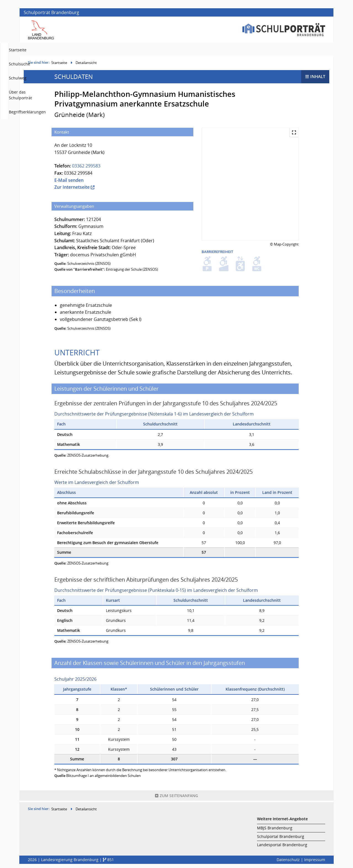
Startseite (59, 64)
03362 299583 (86, 167)
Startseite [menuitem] (164, 50)
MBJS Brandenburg (275, 828)
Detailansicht (86, 64)
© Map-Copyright (284, 246)
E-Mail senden (69, 182)
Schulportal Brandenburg (281, 836)
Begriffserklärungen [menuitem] (306, 50)
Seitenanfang (176, 797)
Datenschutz (288, 860)
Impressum (315, 860)
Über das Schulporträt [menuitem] (259, 50)
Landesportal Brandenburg (282, 845)
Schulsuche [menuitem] (192, 50)
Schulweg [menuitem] (220, 50)
